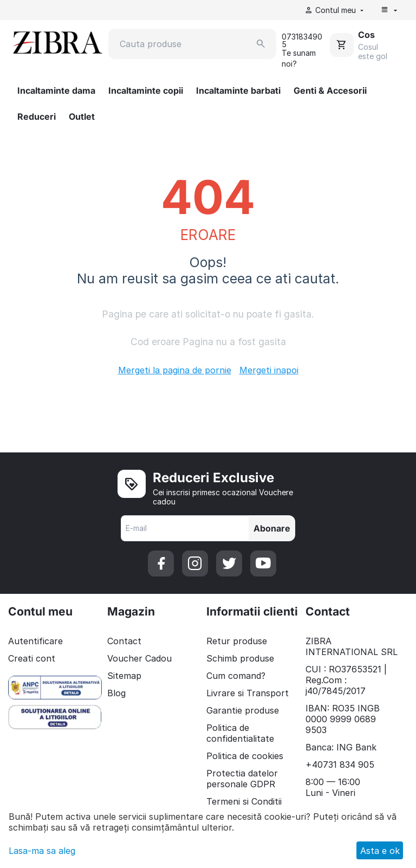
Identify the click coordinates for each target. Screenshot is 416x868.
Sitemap (124, 676)
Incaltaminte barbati (238, 90)
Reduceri (37, 116)
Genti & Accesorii (330, 90)
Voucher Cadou (139, 658)
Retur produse (237, 641)
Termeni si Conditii (244, 801)
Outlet (82, 116)
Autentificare (35, 641)
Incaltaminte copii (146, 90)
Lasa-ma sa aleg (42, 851)
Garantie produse (243, 710)
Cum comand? (236, 676)
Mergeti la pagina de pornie (175, 370)
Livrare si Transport (248, 693)
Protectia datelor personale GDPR (242, 779)
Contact (124, 641)
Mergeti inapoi (269, 370)
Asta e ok (380, 851)
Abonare (272, 528)
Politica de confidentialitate (240, 733)
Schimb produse (240, 658)
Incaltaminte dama (56, 90)
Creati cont (32, 658)
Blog (116, 693)
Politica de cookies (245, 756)
